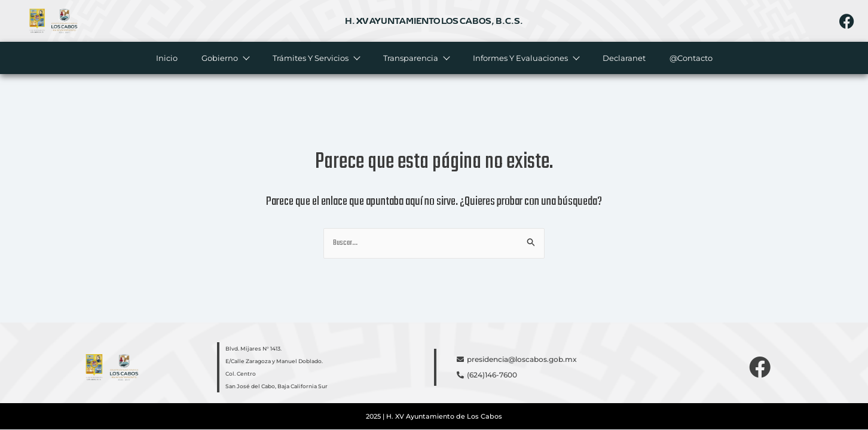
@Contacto (690, 58)
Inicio (166, 58)
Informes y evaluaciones (525, 58)
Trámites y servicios (315, 58)
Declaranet (624, 58)
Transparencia (415, 58)
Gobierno (224, 58)
